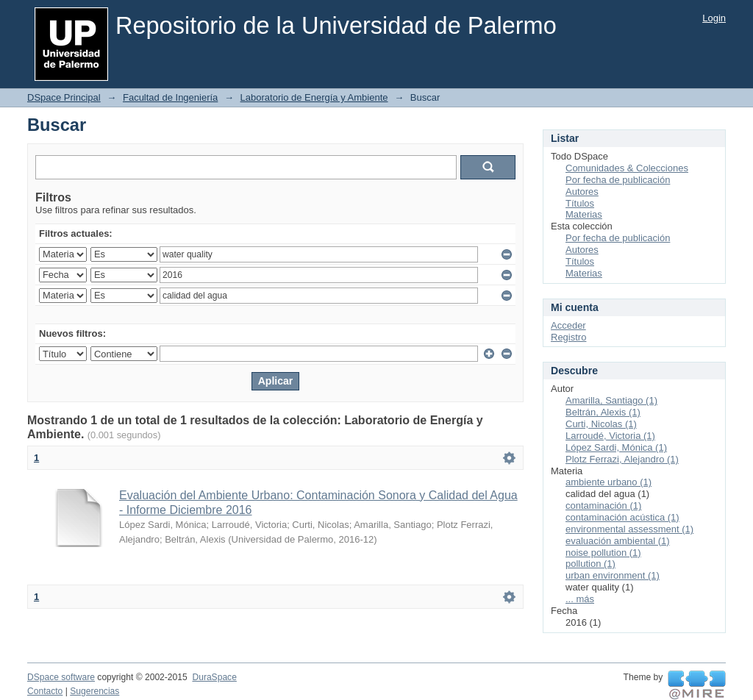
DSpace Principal (64, 97)
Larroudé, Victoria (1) (610, 436)
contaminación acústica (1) (622, 517)
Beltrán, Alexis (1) (603, 412)
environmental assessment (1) (629, 529)
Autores (582, 192)
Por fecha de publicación (618, 180)
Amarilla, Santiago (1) (611, 400)
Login (714, 18)
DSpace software (61, 677)
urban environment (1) (613, 575)
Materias (584, 214)
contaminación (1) (603, 506)
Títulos (580, 203)
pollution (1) (590, 564)
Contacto (45, 691)
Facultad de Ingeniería (170, 97)
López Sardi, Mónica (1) (616, 447)
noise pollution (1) (603, 553)
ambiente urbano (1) (609, 482)
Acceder (568, 325)
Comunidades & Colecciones (627, 168)
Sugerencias (94, 691)
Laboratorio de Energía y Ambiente (314, 97)
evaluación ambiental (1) (618, 541)
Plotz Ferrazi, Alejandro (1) (622, 459)
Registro (568, 337)
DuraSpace (214, 677)
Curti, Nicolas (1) (601, 424)
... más (580, 599)
